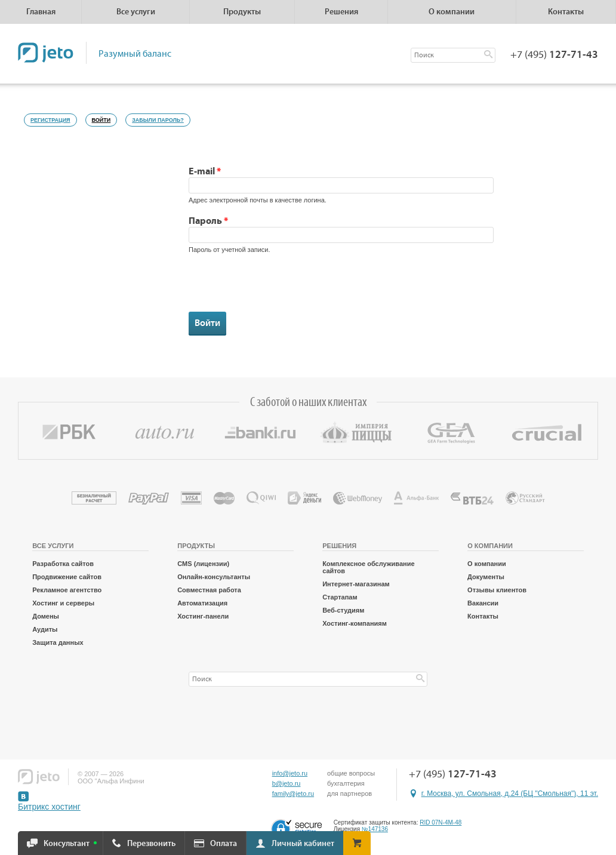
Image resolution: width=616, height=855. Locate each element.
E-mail (205, 171)
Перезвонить (151, 844)
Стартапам (340, 597)
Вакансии (483, 603)
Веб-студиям (343, 610)
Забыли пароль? (158, 120)
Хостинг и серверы (63, 603)
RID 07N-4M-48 (441, 822)
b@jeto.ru (287, 783)
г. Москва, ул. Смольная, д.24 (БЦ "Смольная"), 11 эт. (510, 794)
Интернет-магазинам (356, 584)
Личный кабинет (303, 844)
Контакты (566, 12)
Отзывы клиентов (497, 590)
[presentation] (279, 288)
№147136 (375, 829)
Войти (105, 118)
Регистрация (50, 120)
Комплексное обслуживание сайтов (368, 567)
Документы (486, 577)
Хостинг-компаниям (355, 623)
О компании (487, 564)
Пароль (208, 221)
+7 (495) (554, 55)
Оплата (224, 844)
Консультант (67, 844)
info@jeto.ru (290, 773)
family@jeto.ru (293, 794)
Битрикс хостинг (49, 807)
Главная (41, 12)
